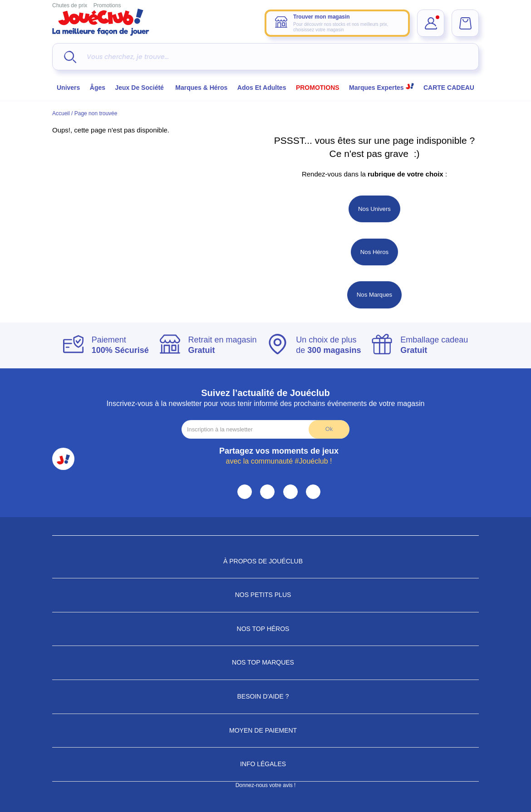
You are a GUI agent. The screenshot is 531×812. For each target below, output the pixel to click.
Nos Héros (374, 252)
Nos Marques (374, 295)
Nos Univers (374, 209)
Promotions (107, 5)
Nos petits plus (266, 595)
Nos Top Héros (266, 629)
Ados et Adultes (262, 88)
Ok (329, 429)
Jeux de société (140, 88)
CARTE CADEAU (449, 88)
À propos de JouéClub (265, 561)
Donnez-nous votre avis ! (266, 785)
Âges (98, 88)
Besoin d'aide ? (266, 696)
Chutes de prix (70, 5)
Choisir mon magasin (355, 109)
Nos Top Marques (265, 662)
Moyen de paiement (265, 730)
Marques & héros (201, 88)
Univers (68, 88)
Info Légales (265, 764)
